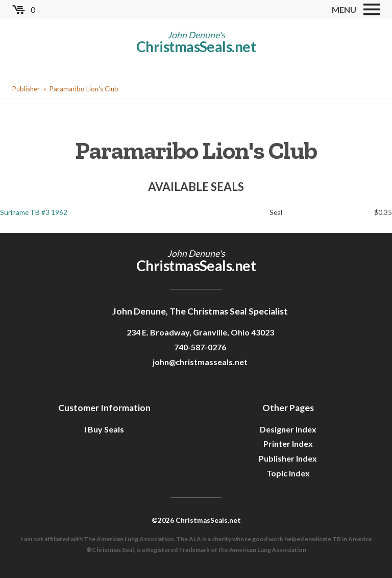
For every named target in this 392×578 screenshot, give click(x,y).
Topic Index (288, 473)
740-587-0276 (200, 347)
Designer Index (288, 429)
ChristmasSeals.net (196, 46)
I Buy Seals (104, 429)
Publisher (26, 89)
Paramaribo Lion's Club (84, 89)
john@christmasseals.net (200, 362)
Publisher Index (288, 458)
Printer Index (288, 443)
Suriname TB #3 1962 (34, 212)
